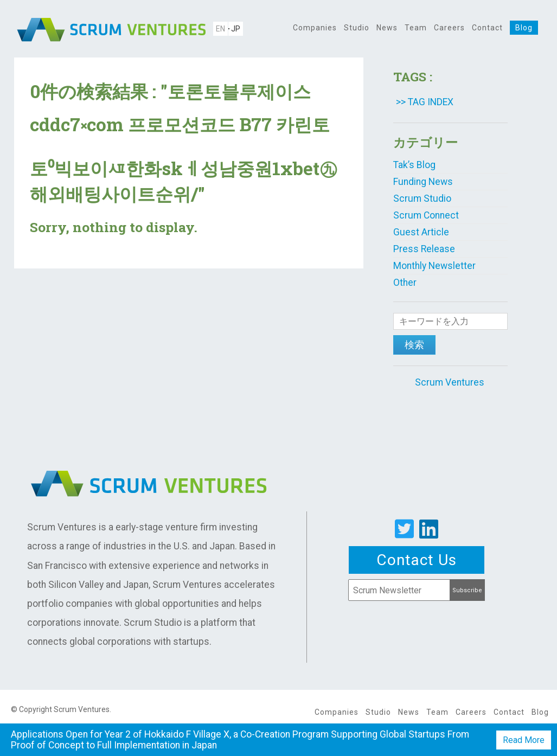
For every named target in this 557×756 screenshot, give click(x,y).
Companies (315, 28)
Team (416, 28)
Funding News (423, 182)
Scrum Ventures (450, 382)
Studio (357, 28)
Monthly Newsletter (434, 266)
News (387, 28)
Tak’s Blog (414, 165)
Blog (524, 28)
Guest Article (421, 232)
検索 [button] (414, 345)
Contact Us (417, 560)
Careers (449, 28)
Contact (487, 28)
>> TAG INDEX (425, 102)
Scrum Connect (426, 215)
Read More (524, 740)
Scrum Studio (422, 198)
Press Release (424, 249)
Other (405, 283)
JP (236, 29)
